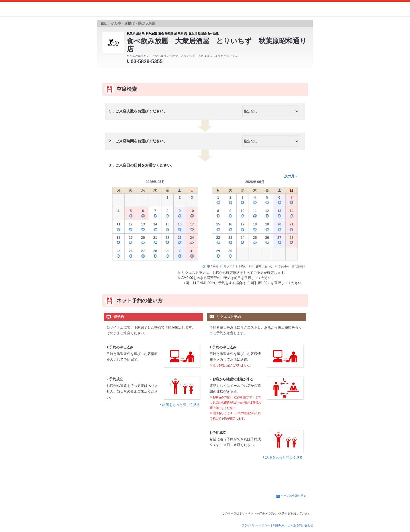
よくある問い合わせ (300, 525)
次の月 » (291, 176)
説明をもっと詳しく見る (181, 405)
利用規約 (279, 525)
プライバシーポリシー (256, 525)
